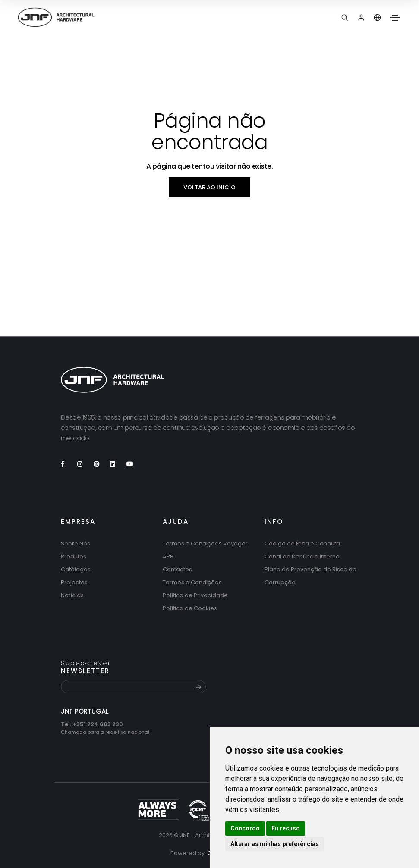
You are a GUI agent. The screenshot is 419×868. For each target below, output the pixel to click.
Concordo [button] (245, 828)
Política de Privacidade (195, 595)
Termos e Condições (192, 582)
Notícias (72, 595)
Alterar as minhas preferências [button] (275, 844)
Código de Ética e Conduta (302, 544)
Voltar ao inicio (209, 187)
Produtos (74, 556)
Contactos (177, 569)
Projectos (74, 582)
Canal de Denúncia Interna (302, 556)
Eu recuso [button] (286, 828)
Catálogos (76, 569)
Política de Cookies (190, 608)
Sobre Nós (76, 544)
